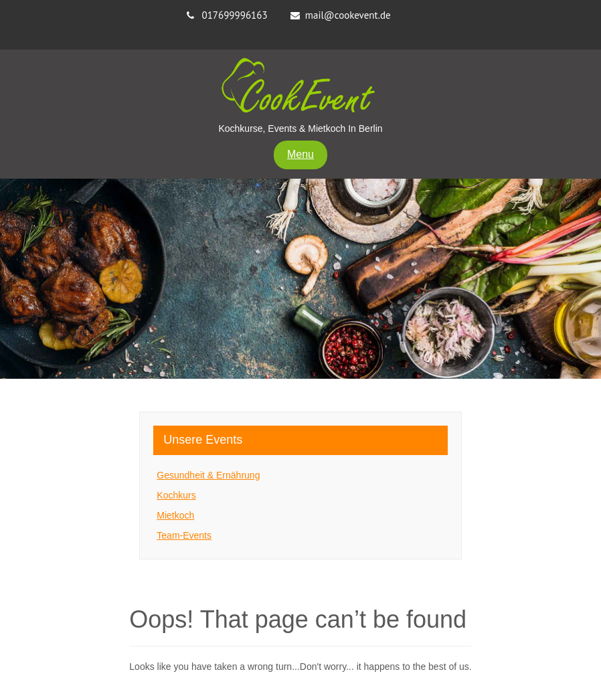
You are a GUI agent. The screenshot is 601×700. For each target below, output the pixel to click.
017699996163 (234, 15)
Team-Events (184, 535)
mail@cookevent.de (348, 15)
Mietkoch (175, 515)
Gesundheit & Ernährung (208, 475)
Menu (300, 154)
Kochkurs (176, 495)
